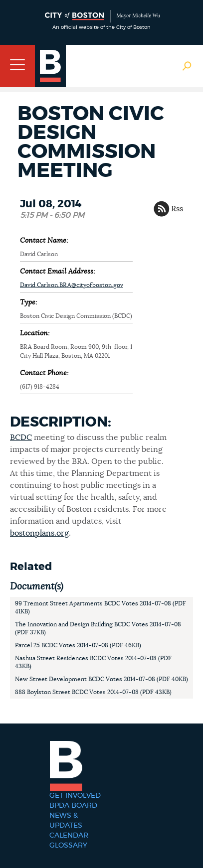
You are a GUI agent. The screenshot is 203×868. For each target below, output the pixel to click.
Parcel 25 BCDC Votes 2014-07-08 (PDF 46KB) (78, 645)
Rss (177, 209)
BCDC (21, 437)
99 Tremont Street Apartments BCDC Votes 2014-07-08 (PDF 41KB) (101, 607)
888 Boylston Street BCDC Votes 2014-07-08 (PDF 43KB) (93, 692)
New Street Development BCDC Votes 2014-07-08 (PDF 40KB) (101, 679)
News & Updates (66, 821)
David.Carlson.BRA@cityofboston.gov (72, 285)
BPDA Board (73, 806)
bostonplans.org (39, 533)
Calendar (69, 836)
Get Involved (75, 796)
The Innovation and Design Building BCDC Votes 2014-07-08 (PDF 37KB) (98, 628)
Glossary (68, 846)
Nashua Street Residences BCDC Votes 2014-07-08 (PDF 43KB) (93, 662)
